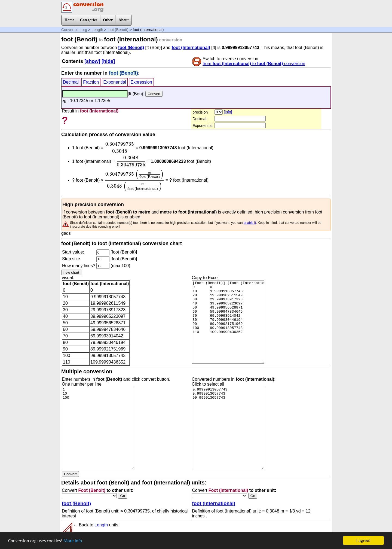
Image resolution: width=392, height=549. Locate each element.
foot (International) (191, 48)
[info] (228, 112)
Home (69, 20)
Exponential (115, 82)
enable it (250, 223)
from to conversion (254, 64)
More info (73, 541)
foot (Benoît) (118, 30)
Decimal (71, 82)
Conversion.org (74, 30)
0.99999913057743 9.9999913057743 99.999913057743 (228, 428)
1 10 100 (98, 428)
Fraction (91, 82)
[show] (92, 61)
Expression (141, 82)
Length (97, 30)
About (123, 20)
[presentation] (120, 148)
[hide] (108, 61)
